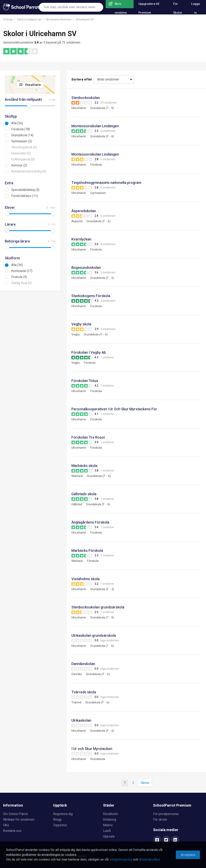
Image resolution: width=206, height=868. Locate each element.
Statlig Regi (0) (22, 283)
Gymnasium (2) (22, 141)
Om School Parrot (15, 814)
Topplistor (60, 825)
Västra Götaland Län (29, 20)
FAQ (6, 825)
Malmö (108, 825)
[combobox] (71, 7)
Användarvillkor (149, 860)
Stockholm (110, 814)
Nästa (145, 783)
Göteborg (110, 820)
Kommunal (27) (22, 271)
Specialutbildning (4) (25, 190)
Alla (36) (17, 123)
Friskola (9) (19, 277)
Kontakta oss (12, 831)
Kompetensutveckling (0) (29, 171)
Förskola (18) (21, 129)
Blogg (57, 820)
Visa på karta (33, 85)
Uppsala (109, 836)
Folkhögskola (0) (23, 159)
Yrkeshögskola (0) (24, 147)
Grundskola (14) (22, 135)
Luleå (107, 831)
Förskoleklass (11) (25, 196)
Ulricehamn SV (85, 20)
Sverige (8, 20)
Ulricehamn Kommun (59, 20)
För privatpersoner (166, 814)
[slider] (29, 106)
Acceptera (188, 855)
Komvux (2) (19, 165)
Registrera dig (63, 814)
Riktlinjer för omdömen (19, 820)
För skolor (160, 820)
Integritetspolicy (121, 860)
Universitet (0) (21, 153)
